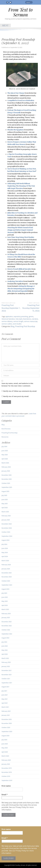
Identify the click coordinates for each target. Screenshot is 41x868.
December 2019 (7, 768)
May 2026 (5, 455)
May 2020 (5, 748)
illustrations (27, 319)
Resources (5, 437)
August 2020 (5, 736)
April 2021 (5, 703)
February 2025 (6, 516)
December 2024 (7, 524)
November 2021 (7, 675)
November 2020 (7, 723)
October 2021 (6, 679)
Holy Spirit (19, 319)
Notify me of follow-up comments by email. (20, 391)
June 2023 (5, 597)
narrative (35, 319)
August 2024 (5, 540)
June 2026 (5, 451)
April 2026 (5, 459)
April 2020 (5, 752)
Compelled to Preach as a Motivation (21, 100)
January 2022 (6, 666)
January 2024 (6, 569)
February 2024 (6, 565)
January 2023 (6, 618)
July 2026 (4, 446)
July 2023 (4, 593)
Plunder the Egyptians (16, 130)
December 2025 (7, 475)
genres (31, 316)
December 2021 (7, 670)
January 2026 (6, 471)
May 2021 (5, 699)
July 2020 (4, 740)
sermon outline (7, 324)
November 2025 (7, 479)
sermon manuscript (31, 321)
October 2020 (6, 727)
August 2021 (5, 687)
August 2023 (5, 589)
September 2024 (7, 536)
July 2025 (4, 495)
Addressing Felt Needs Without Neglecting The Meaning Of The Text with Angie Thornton (21, 186)
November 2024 (7, 528)
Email (5, 795)
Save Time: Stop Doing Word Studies (21, 237)
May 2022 (5, 650)
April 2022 (5, 654)
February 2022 (6, 662)
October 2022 (6, 630)
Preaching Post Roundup (25, 326)
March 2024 (5, 561)
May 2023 (5, 601)
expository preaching (21, 316)
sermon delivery (7, 321)
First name (6, 786)
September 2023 (7, 585)
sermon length (18, 321)
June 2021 (5, 695)
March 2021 (5, 707)
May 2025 (5, 504)
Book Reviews (6, 429)
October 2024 (6, 532)
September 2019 (7, 780)
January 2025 (6, 520)
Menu (5, 25)
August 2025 (5, 491)
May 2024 (5, 552)
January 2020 (6, 764)
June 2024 (5, 548)
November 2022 (7, 626)
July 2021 (4, 691)
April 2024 (5, 556)
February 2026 (6, 467)
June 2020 (5, 744)
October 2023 (6, 581)
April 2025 (5, 508)
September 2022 (7, 634)
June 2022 (5, 646)
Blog (13, 326)
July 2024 (4, 544)
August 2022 (5, 638)
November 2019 (7, 772)
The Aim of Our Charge (16, 93)
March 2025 (5, 512)
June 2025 (5, 500)
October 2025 (6, 483)
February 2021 (6, 711)
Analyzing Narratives (15, 281)
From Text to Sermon (20, 12)
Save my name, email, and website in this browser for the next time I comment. (17, 385)
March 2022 (5, 658)
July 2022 (4, 642)
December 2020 (7, 719)
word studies (17, 324)
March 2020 (5, 756)
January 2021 (6, 715)
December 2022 (7, 622)
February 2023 (6, 613)
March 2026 (5, 463)
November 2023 (7, 577)
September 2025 (7, 487)
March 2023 (5, 609)
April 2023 (5, 605)
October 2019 (6, 776)
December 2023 (7, 573)
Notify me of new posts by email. (16, 396)
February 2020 (6, 760)
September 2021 (7, 683)
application (9, 316)
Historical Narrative (8, 319)
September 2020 (7, 731)
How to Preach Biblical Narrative (19, 269)
